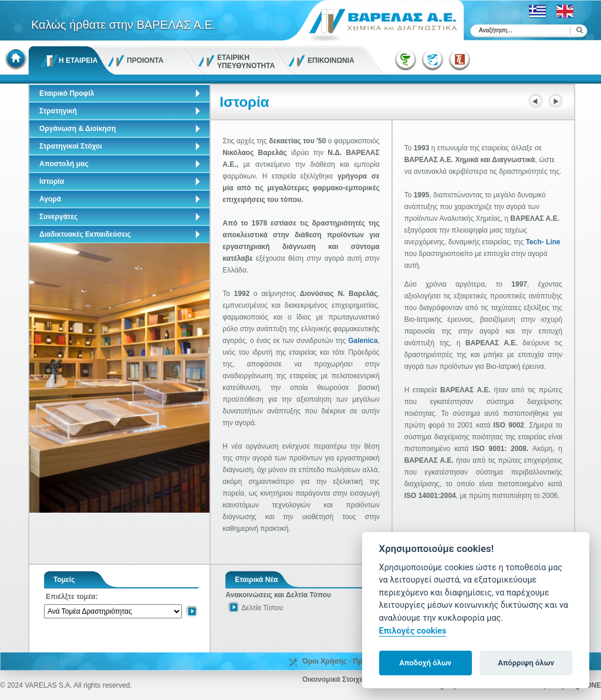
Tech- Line (543, 242)
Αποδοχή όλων (425, 663)
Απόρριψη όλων (526, 663)
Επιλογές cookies (413, 631)
